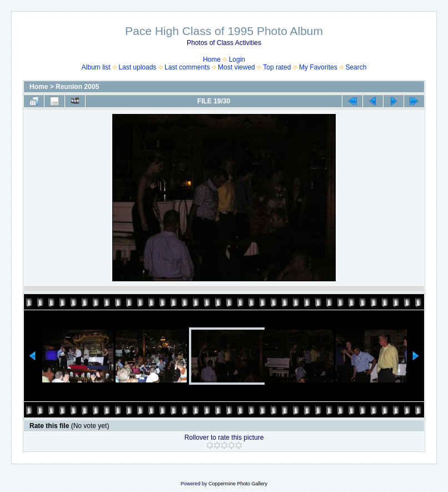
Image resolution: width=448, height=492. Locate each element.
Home (212, 59)
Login (237, 59)
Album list (96, 67)
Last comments (187, 67)
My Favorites (318, 67)
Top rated (277, 67)
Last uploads (137, 67)
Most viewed (237, 67)
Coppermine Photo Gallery (238, 484)
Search (356, 67)
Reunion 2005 (77, 87)
